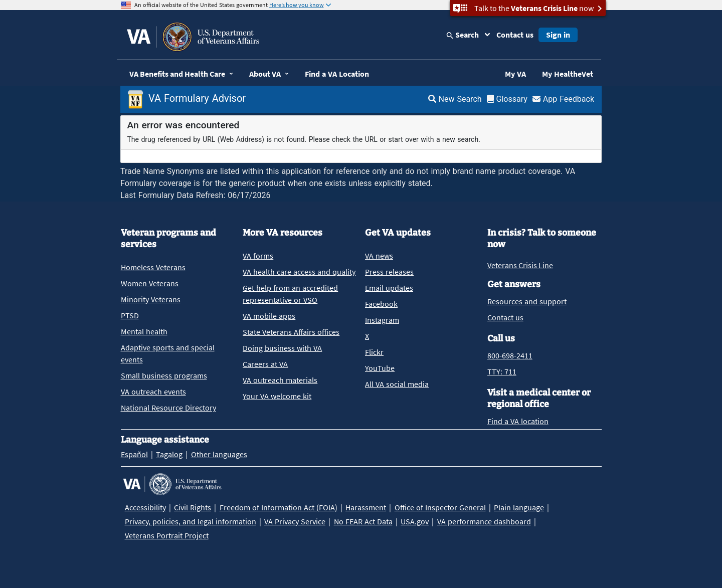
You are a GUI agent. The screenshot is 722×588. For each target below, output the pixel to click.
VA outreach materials (280, 380)
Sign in (558, 35)
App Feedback (563, 99)
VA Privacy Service (295, 521)
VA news (379, 256)
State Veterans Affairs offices (291, 332)
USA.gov (415, 521)
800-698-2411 (510, 355)
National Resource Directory (168, 408)
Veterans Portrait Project (167, 535)
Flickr (374, 352)
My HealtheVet (568, 74)
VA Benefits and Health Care (177, 74)
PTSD (130, 315)
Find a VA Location (337, 74)
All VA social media (397, 384)
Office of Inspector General (440, 507)
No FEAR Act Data (363, 521)
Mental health (144, 331)
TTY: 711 (502, 371)
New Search (455, 99)
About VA (265, 74)
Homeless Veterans (153, 267)
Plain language (519, 507)
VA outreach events (153, 391)
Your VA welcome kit (277, 396)
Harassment (366, 507)
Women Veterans (150, 283)
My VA (515, 74)
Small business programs (164, 375)
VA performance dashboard (484, 521)
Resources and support (527, 301)
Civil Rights (193, 507)
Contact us (515, 35)
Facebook (381, 304)
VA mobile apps (269, 316)
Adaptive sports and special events (168, 353)
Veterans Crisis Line (520, 265)
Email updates (389, 288)
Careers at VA (265, 364)
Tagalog (169, 454)
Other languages (219, 454)
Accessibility (145, 507)
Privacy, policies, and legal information (191, 521)
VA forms (258, 256)
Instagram (382, 320)
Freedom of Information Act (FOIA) (279, 507)
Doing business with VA (282, 348)
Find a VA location (518, 421)
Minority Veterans (151, 299)
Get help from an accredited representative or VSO (290, 294)
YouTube (380, 368)
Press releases (389, 272)
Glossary (507, 99)
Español (134, 454)
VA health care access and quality (299, 272)
